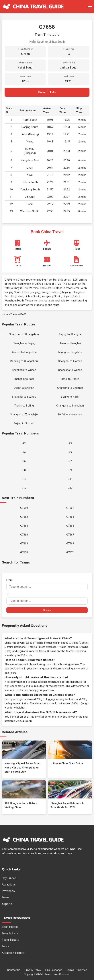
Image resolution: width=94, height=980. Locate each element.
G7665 (70, 526)
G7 (70, 461)
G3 (70, 443)
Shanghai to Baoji (24, 379)
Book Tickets (47, 92)
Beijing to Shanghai (70, 334)
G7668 (24, 544)
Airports (7, 904)
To (47, 599)
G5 (70, 452)
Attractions (9, 885)
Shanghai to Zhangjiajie (24, 415)
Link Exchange (54, 970)
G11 (70, 479)
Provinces (8, 891)
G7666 (24, 535)
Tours (5, 946)
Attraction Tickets (13, 953)
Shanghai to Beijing (24, 343)
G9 (70, 470)
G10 (24, 479)
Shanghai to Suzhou (24, 397)
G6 (24, 461)
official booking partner (65, 664)
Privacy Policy (33, 970)
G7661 (70, 508)
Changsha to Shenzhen (70, 406)
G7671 (70, 553)
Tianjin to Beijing (24, 406)
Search (47, 610)
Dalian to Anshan (24, 388)
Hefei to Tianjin (70, 379)
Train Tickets (10, 933)
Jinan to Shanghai (70, 343)
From (47, 584)
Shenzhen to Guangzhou (24, 334)
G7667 (70, 535)
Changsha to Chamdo (70, 388)
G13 (70, 488)
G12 (24, 488)
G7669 (70, 544)
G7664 (24, 526)
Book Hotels (10, 927)
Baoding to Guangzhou (24, 361)
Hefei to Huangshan (70, 415)
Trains (14, 314)
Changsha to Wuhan (70, 370)
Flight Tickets (10, 940)
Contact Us (14, 970)
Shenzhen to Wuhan (24, 370)
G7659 (24, 508)
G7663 (70, 517)
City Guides (9, 878)
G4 (24, 452)
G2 (24, 443)
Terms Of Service (77, 970)
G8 (24, 470)
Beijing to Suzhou (24, 423)
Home (5, 314)
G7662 (24, 517)
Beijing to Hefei (70, 397)
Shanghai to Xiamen (70, 361)
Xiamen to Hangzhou (24, 352)
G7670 (24, 553)
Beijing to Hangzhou (70, 352)
